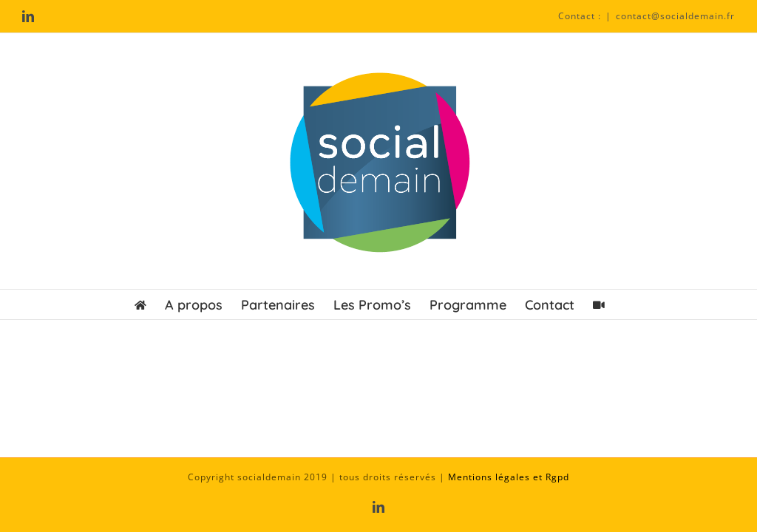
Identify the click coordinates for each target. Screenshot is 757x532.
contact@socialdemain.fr (675, 16)
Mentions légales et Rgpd (509, 477)
